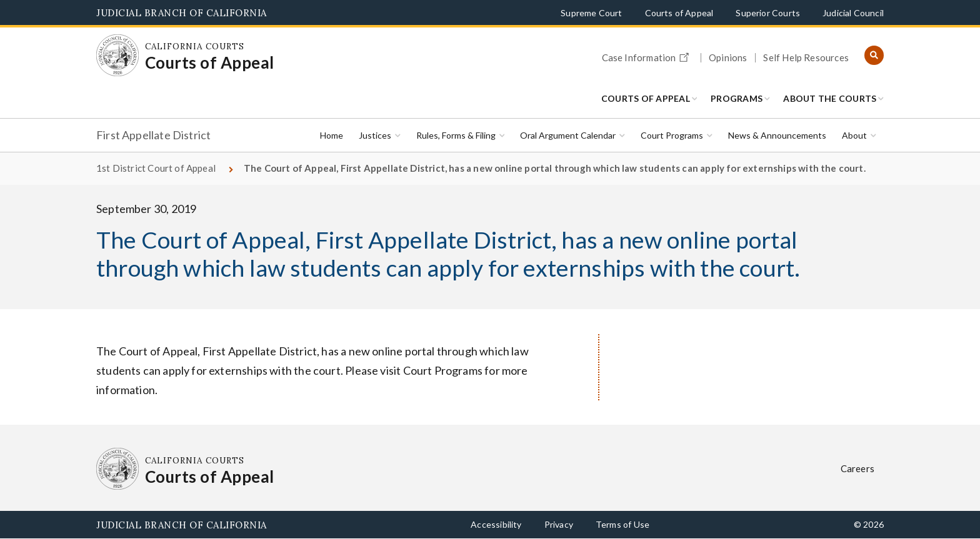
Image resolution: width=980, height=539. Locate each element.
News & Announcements (777, 135)
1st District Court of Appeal (156, 168)
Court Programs (672, 135)
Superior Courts (768, 13)
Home (332, 135)
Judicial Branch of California (182, 13)
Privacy (559, 524)
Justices (375, 135)
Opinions (728, 58)
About (854, 135)
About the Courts (830, 98)
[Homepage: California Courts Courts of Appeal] (117, 56)
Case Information (647, 56)
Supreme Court (591, 13)
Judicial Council (853, 13)
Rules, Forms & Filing (456, 135)
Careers (857, 468)
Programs (737, 98)
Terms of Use (622, 524)
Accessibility (496, 524)
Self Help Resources (806, 58)
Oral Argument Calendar (568, 135)
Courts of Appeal (679, 13)
